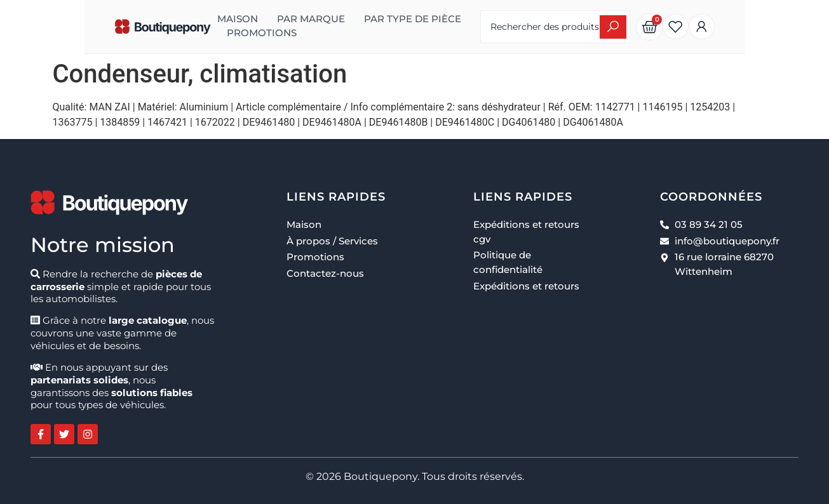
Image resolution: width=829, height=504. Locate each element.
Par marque (255, 19)
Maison (182, 19)
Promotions (206, 33)
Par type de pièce (357, 19)
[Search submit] (674, 27)
